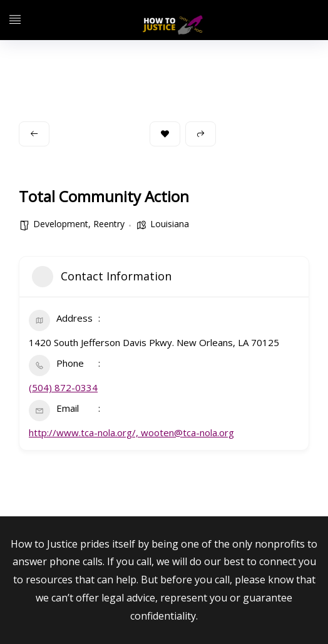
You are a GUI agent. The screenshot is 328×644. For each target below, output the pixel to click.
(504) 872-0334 (63, 387)
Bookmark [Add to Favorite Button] (165, 134)
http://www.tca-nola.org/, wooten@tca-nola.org (131, 432)
